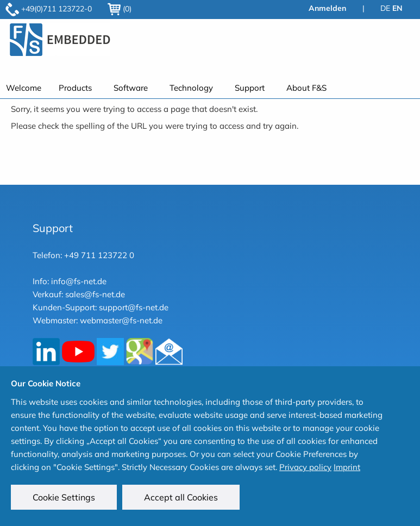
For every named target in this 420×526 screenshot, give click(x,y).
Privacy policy (305, 467)
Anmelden (327, 8)
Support (250, 88)
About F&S (306, 88)
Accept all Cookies (181, 497)
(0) (120, 9)
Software (131, 88)
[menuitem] (77, 88)
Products (75, 88)
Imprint (347, 467)
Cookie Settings (64, 497)
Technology (191, 88)
